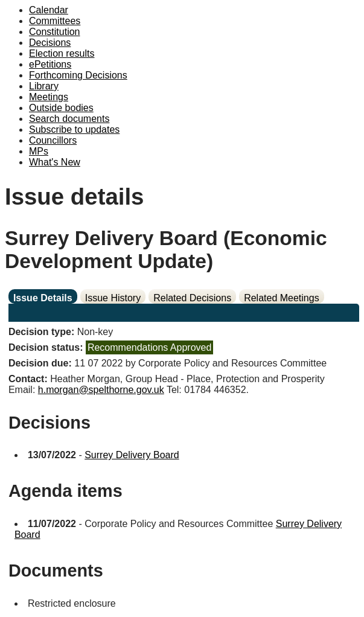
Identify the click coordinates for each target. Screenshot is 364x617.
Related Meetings (282, 298)
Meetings (49, 97)
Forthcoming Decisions (78, 75)
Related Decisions (192, 298)
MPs (39, 151)
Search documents (69, 119)
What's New (55, 162)
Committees (55, 21)
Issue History (113, 298)
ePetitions (50, 64)
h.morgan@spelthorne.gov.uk (101, 390)
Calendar (49, 10)
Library (44, 86)
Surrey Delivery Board (132, 455)
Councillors (53, 140)
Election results (62, 53)
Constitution (55, 32)
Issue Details (43, 298)
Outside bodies (61, 108)
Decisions (50, 43)
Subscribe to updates (74, 129)
